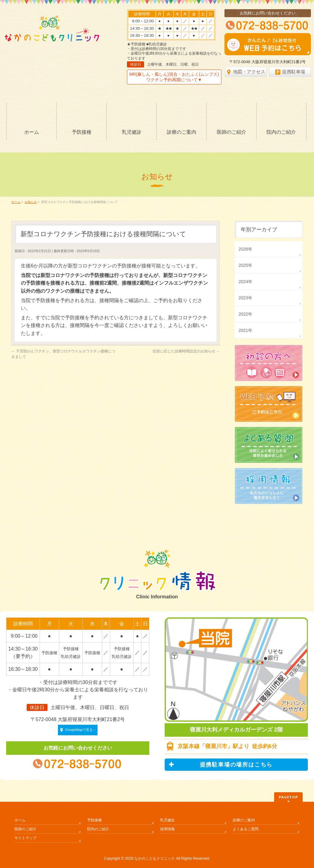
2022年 (245, 314)
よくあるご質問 (246, 829)
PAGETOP (288, 797)
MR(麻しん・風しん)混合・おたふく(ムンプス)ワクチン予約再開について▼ (174, 77)
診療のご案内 (244, 820)
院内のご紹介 (98, 829)
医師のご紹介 (25, 829)
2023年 (245, 298)
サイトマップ (25, 838)
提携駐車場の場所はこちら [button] (221, 765)
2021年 (245, 330)
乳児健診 (167, 820)
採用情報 (167, 829)
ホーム (20, 820)
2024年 (245, 282)
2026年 (245, 249)
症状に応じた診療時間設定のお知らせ (186, 351)
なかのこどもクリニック (155, 858)
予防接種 (94, 820)
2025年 (245, 265)
